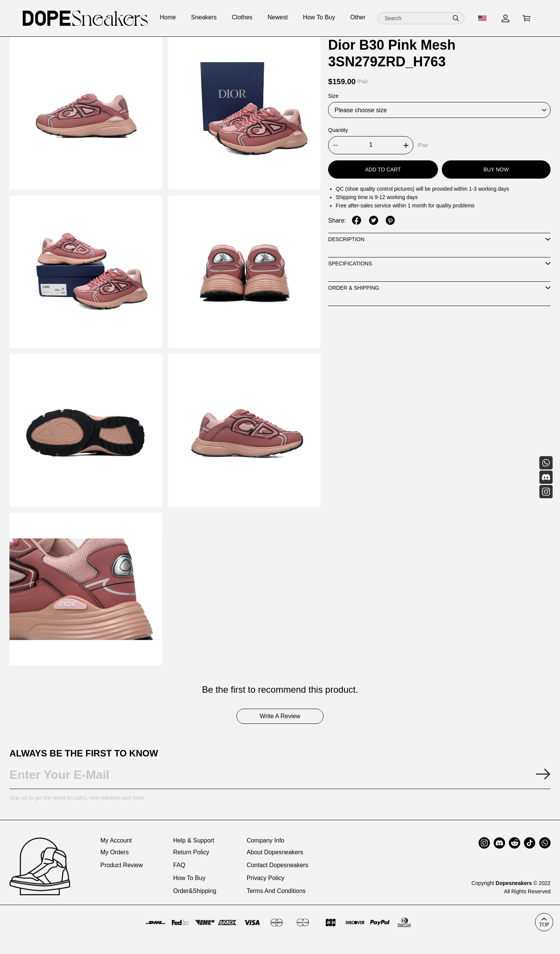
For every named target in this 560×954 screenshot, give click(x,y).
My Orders (115, 852)
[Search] (421, 18)
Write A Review (280, 716)
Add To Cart (383, 169)
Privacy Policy (266, 878)
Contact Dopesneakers (278, 865)
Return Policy (191, 852)
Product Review (122, 865)
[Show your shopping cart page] (527, 18)
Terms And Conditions (276, 891)
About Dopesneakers (275, 852)
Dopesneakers (514, 883)
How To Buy (189, 878)
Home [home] (168, 17)
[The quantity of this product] (371, 145)
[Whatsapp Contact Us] (546, 463)
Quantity (338, 130)
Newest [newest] (278, 17)
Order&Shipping (195, 891)
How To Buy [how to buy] (319, 17)
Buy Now (496, 169)
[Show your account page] (505, 18)
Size (333, 96)
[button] (456, 18)
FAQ (179, 865)
